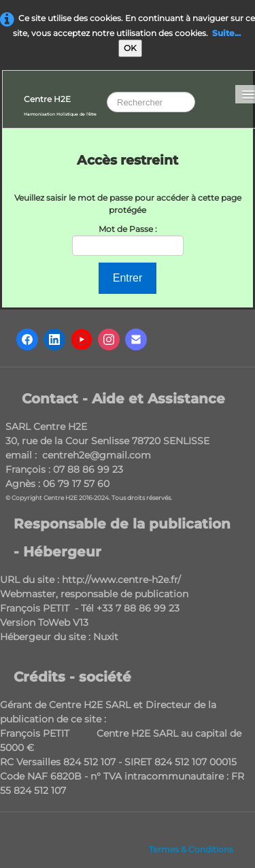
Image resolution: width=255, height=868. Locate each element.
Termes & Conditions (191, 849)
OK (130, 48)
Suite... (226, 33)
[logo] (60, 105)
